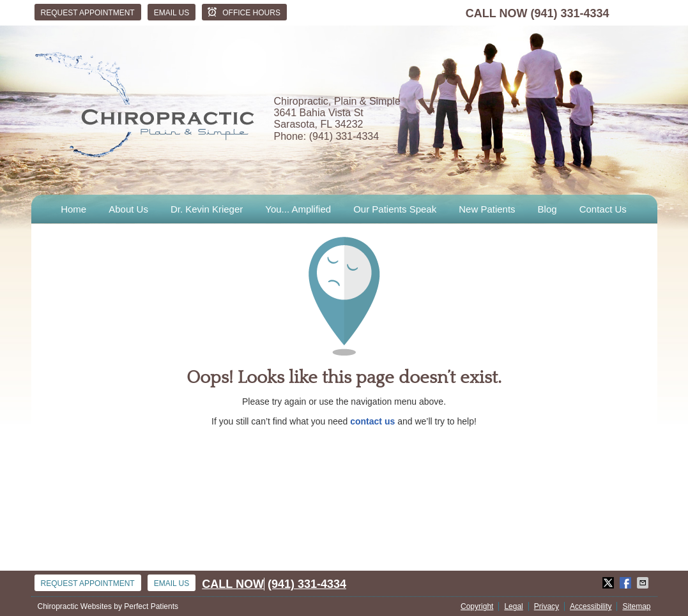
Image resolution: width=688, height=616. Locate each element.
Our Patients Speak (395, 209)
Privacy (547, 606)
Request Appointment (88, 13)
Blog (547, 209)
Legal (513, 606)
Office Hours (243, 12)
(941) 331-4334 (570, 13)
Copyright (477, 606)
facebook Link (625, 13)
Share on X (609, 583)
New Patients (487, 209)
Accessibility (591, 606)
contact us (372, 421)
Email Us (172, 13)
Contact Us (603, 209)
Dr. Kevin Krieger (207, 209)
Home (73, 209)
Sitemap (636, 606)
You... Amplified (298, 209)
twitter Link (645, 13)
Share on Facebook (627, 583)
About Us (128, 209)
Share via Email (644, 583)
